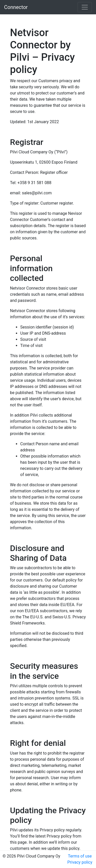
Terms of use (80, 856)
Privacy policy (80, 862)
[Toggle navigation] (85, 7)
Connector (16, 7)
